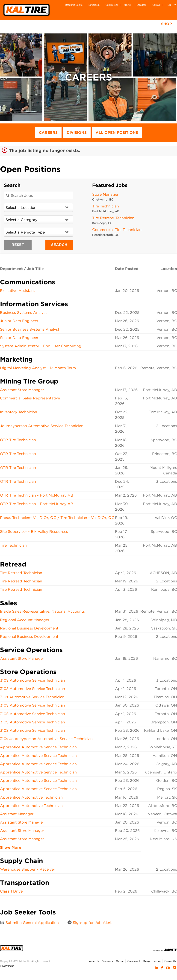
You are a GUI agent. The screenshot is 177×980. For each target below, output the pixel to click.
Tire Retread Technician (113, 218)
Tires (47, 24)
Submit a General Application (29, 923)
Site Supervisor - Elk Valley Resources (34, 532)
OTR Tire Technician (18, 440)
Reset (18, 245)
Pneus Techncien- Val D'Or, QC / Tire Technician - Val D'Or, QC (57, 518)
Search (59, 245)
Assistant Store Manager (22, 390)
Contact (156, 5)
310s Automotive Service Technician (32, 697)
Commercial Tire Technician (117, 230)
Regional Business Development (29, 628)
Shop (167, 24)
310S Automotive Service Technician (32, 680)
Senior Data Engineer (19, 338)
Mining (127, 5)
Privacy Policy (7, 966)
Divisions (77, 133)
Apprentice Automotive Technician (31, 797)
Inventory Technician (19, 412)
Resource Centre (74, 5)
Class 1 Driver (12, 891)
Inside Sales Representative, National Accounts (42, 611)
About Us (94, 961)
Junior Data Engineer (19, 321)
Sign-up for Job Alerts (90, 923)
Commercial (112, 5)
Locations (142, 5)
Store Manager (105, 194)
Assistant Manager (17, 814)
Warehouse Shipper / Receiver (28, 869)
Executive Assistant (18, 291)
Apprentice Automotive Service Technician (38, 747)
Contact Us (170, 961)
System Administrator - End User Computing (41, 346)
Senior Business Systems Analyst (30, 329)
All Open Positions (117, 133)
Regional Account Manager (25, 620)
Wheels (71, 24)
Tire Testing (132, 24)
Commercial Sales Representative (30, 398)
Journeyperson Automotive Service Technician (42, 426)
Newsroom (94, 5)
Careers (48, 133)
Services (99, 24)
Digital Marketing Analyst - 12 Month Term (38, 368)
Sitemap (157, 961)
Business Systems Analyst (23, 313)
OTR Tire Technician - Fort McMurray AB (37, 495)
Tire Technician (106, 206)
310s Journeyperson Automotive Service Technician (46, 739)
